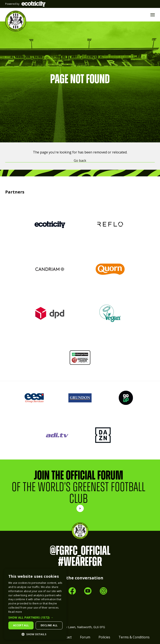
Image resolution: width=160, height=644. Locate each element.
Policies (104, 637)
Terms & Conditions (134, 637)
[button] (35, 618)
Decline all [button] (49, 625)
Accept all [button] (21, 625)
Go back (80, 161)
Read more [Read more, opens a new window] (15, 612)
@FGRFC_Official (80, 551)
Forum (85, 637)
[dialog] (35, 604)
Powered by (25, 4)
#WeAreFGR (80, 562)
